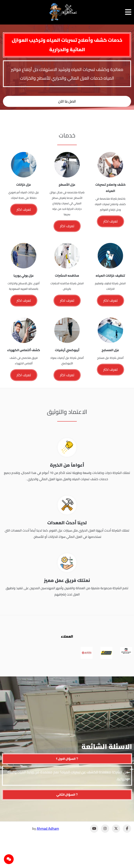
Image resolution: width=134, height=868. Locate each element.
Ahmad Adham (48, 828)
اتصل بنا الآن (67, 101)
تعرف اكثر (110, 221)
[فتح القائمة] (128, 12)
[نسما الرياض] (63, 12)
